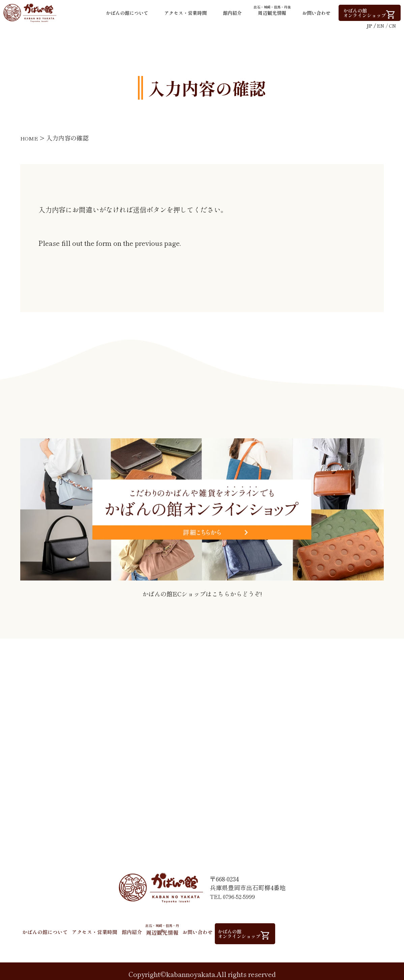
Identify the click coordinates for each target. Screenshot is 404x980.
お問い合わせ (316, 13)
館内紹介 (232, 13)
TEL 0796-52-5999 (234, 894)
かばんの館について (127, 13)
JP (369, 26)
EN (381, 26)
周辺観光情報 (272, 10)
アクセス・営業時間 (185, 13)
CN (392, 26)
